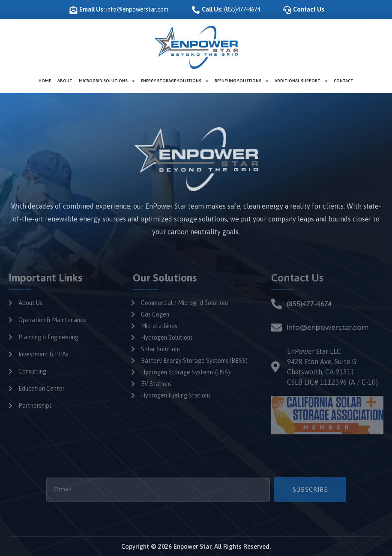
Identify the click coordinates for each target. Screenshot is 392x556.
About (65, 81)
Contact (344, 81)
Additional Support (301, 81)
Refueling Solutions (241, 81)
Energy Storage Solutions (175, 81)
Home (45, 81)
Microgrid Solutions (107, 81)
